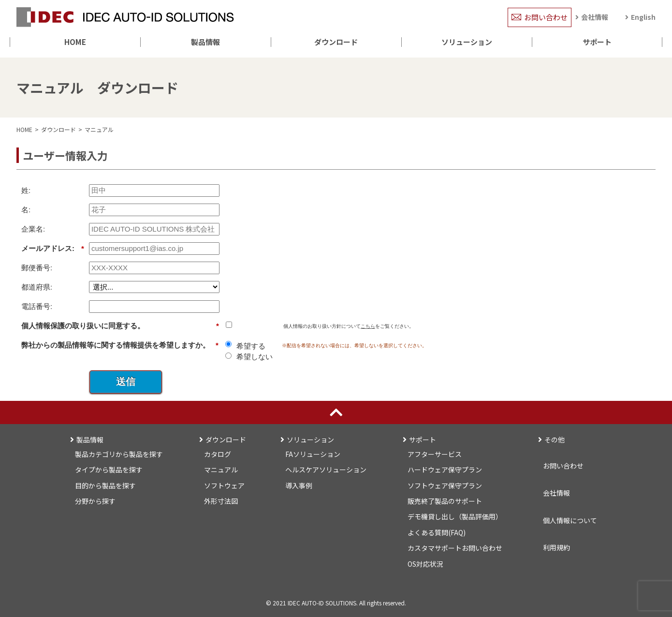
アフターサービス (435, 454)
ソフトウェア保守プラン (445, 485)
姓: (26, 190)
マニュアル (99, 129)
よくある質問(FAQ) (437, 532)
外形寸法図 (221, 501)
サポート (597, 42)
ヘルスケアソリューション (326, 470)
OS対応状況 (425, 564)
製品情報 (205, 42)
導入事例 (299, 485)
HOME (75, 42)
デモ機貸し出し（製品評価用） (455, 516)
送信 (126, 382)
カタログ (218, 454)
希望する (251, 346)
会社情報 (595, 17)
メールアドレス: (53, 249)
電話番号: (37, 306)
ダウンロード (336, 42)
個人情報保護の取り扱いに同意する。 (120, 326)
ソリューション (467, 42)
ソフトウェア (224, 485)
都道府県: (37, 287)
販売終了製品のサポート (445, 501)
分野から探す (95, 501)
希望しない (255, 357)
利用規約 (556, 547)
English (643, 17)
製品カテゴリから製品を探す (119, 454)
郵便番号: (37, 268)
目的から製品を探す (105, 485)
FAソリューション (313, 454)
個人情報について (570, 520)
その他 (555, 440)
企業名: (33, 229)
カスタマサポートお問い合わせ (455, 548)
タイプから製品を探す (109, 470)
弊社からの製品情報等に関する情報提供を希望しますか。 (120, 345)
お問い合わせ (546, 17)
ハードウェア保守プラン (445, 470)
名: (26, 210)
